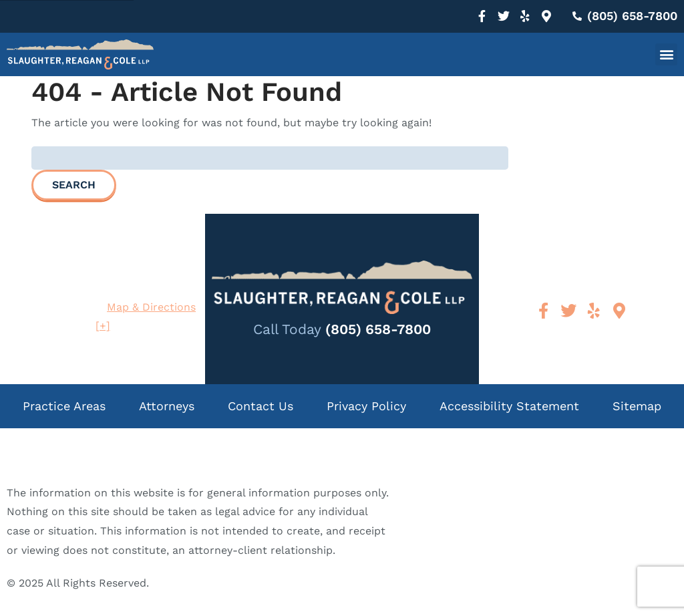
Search (74, 185)
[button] (666, 54)
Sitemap (637, 406)
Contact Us (261, 406)
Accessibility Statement (509, 406)
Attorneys (167, 406)
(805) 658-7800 (378, 329)
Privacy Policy (366, 406)
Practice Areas (64, 406)
